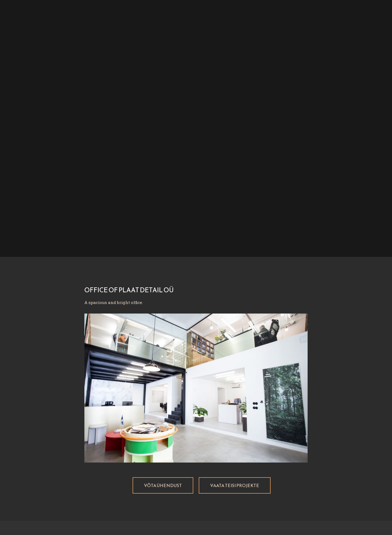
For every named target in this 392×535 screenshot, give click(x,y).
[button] (163, 485)
